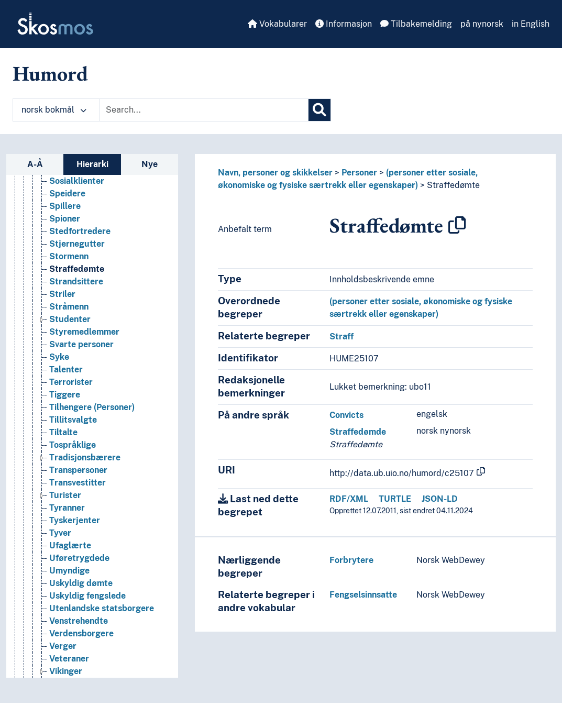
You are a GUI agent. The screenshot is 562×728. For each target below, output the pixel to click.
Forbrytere (351, 560)
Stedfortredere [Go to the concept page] (80, 260)
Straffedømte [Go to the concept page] (77, 298)
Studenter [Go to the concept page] (70, 348)
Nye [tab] (150, 164)
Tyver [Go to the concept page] (60, 562)
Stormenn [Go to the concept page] (69, 285)
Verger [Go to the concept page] (63, 675)
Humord (50, 73)
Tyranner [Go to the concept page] (67, 537)
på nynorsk (482, 24)
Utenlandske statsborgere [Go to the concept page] (102, 637)
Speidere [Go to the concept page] (67, 222)
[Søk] (319, 110)
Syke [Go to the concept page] (59, 386)
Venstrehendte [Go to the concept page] (79, 650)
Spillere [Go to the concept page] (65, 235)
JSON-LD (440, 499)
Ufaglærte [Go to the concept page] (70, 574)
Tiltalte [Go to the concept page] (63, 461)
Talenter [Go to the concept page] (66, 398)
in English (531, 24)
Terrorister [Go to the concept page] (71, 411)
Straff (341, 337)
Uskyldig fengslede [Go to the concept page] (87, 625)
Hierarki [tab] (92, 164)
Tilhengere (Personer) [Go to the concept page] (92, 436)
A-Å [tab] (35, 164)
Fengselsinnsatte (363, 595)
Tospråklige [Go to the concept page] (73, 474)
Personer (359, 173)
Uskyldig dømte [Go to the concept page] (81, 612)
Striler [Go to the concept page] (62, 323)
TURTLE (395, 499)
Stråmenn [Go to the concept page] (69, 335)
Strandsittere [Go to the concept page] (76, 310)
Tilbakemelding (416, 24)
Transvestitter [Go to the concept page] (78, 511)
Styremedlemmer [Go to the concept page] (84, 361)
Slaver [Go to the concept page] (62, 185)
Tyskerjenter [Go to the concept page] (75, 549)
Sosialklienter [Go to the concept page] (77, 210)
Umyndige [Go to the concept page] (69, 599)
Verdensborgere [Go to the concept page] (81, 662)
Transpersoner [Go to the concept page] (78, 499)
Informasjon (344, 24)
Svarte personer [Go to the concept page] (81, 373)
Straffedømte (453, 185)
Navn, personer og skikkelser (275, 173)
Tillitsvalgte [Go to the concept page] (73, 449)
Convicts (346, 415)
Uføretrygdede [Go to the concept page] (79, 587)
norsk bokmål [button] (54, 110)
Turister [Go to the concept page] (65, 524)
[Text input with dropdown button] (204, 110)
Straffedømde (358, 432)
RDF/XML (349, 499)
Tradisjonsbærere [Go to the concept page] (85, 486)
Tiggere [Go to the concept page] (65, 423)
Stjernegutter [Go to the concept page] (77, 273)
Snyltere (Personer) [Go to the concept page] (88, 197)
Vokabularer (277, 24)
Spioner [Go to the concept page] (65, 247)
